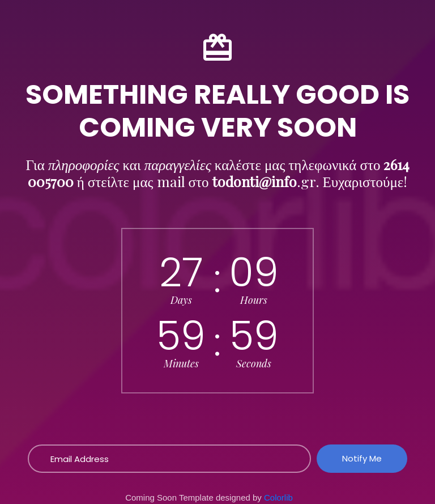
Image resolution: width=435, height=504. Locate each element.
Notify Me (362, 458)
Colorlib (278, 497)
